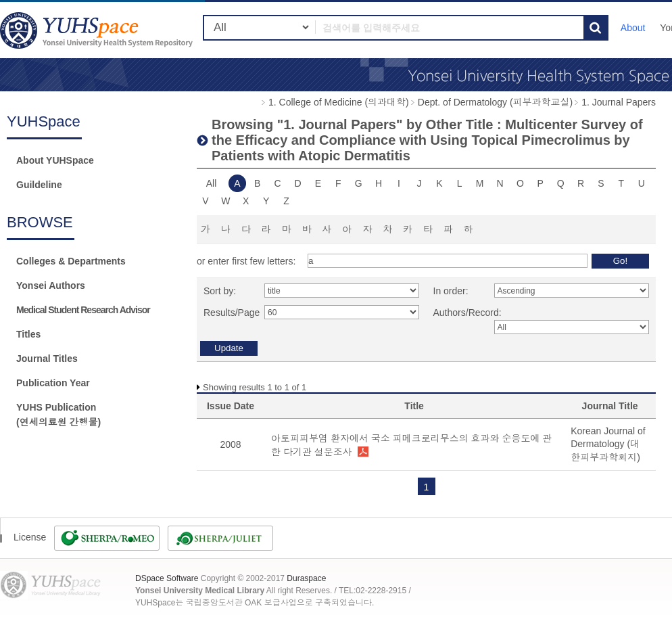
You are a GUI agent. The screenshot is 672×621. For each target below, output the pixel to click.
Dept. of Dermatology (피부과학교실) (496, 102)
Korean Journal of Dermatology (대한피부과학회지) (608, 444)
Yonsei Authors (51, 285)
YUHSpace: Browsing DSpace (98, 30)
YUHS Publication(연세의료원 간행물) (58, 415)
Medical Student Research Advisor (83, 310)
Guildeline (39, 185)
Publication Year (53, 383)
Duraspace (306, 578)
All (212, 183)
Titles (28, 334)
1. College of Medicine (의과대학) (339, 102)
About (633, 28)
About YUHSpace (55, 160)
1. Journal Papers (619, 102)
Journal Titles (47, 359)
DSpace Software (167, 578)
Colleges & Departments (71, 261)
